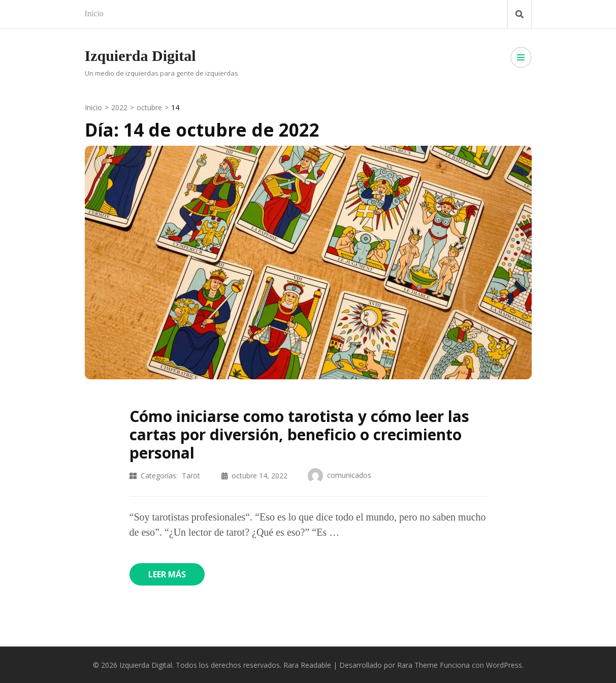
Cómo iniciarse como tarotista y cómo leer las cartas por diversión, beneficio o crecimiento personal (299, 434)
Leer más (167, 574)
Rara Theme (417, 665)
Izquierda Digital (140, 56)
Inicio (94, 13)
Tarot (191, 476)
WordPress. (505, 665)
